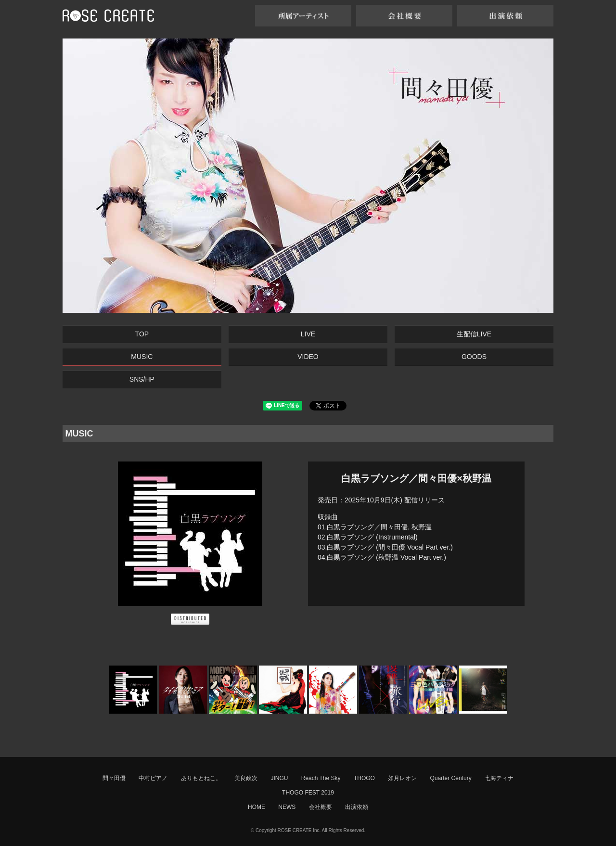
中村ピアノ (153, 778)
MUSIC (142, 357)
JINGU (279, 778)
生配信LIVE (474, 334)
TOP (142, 334)
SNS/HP (142, 379)
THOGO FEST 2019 (308, 793)
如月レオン (402, 778)
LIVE (308, 334)
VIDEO (308, 357)
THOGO (364, 778)
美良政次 (246, 778)
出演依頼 (357, 807)
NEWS (287, 807)
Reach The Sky (321, 778)
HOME (257, 807)
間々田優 (114, 778)
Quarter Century (451, 778)
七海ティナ (499, 778)
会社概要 (321, 807)
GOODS (474, 357)
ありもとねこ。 (201, 778)
